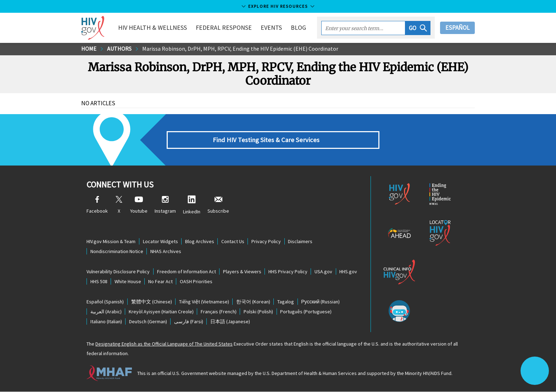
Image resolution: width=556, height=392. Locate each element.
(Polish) (259, 312)
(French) (219, 312)
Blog (299, 27)
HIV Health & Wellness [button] (153, 27)
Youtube (139, 205)
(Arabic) (106, 312)
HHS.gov (350, 272)
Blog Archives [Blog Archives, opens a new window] (200, 242)
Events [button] (272, 27)
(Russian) (322, 302)
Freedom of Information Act (187, 272)
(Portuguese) (307, 312)
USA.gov (324, 272)
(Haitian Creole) (162, 312)
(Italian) (106, 322)
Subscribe (218, 205)
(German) (148, 322)
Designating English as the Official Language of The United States (164, 345)
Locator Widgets (160, 242)
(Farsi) (189, 322)
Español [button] (457, 28)
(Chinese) (152, 302)
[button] (418, 28)
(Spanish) (105, 302)
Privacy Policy (267, 242)
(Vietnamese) (204, 302)
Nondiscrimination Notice (117, 252)
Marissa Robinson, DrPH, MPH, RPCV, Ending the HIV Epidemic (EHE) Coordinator (240, 49)
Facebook (97, 205)
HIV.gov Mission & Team (111, 242)
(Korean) (254, 302)
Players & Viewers (243, 272)
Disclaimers (302, 242)
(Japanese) (231, 322)
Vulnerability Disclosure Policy (118, 272)
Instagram (165, 205)
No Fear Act (161, 282)
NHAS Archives (166, 252)
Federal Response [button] (224, 27)
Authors (119, 49)
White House (128, 282)
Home (89, 49)
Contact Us (233, 242)
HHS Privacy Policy (289, 272)
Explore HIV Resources (278, 6)
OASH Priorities (197, 282)
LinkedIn (192, 205)
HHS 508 (99, 282)
